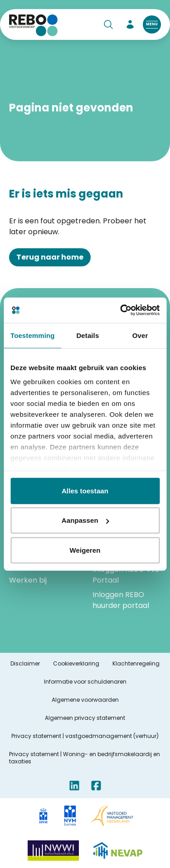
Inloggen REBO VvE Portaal (126, 575)
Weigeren (85, 550)
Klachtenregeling (136, 664)
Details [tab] (87, 335)
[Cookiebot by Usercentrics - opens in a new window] (121, 310)
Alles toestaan (85, 490)
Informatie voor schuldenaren (85, 682)
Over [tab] (140, 335)
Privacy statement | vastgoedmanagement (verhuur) (85, 736)
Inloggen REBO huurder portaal (121, 600)
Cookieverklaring (76, 664)
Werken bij (28, 580)
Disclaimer (25, 664)
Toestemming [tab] (33, 335)
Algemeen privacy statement (85, 718)
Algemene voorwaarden (85, 700)
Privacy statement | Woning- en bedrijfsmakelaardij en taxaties (85, 758)
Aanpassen (85, 520)
